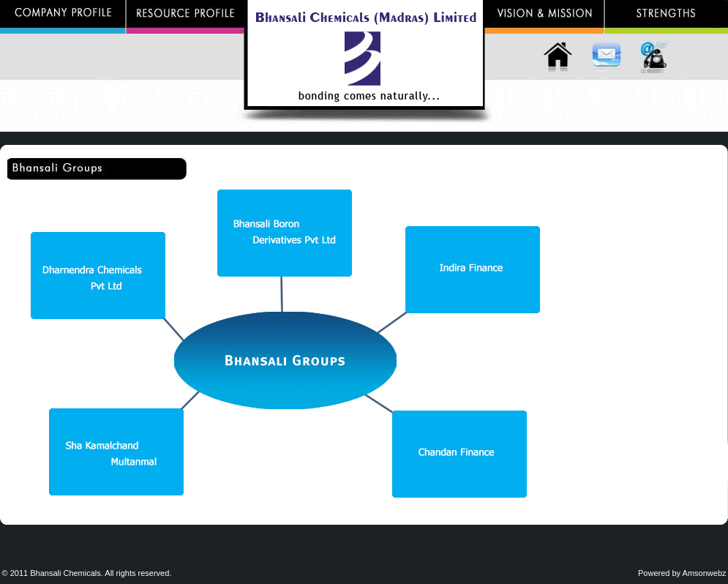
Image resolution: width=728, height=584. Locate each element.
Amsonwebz (705, 573)
